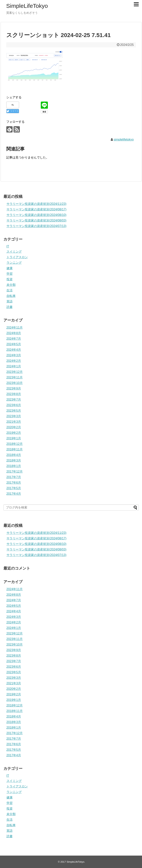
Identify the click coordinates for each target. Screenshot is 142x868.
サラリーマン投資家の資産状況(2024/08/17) (37, 209)
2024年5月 (14, 344)
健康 (10, 268)
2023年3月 (14, 416)
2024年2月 (14, 361)
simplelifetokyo (124, 139)
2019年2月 (14, 433)
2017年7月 (14, 477)
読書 (10, 307)
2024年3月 (14, 355)
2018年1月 (14, 466)
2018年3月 (14, 460)
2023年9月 (14, 388)
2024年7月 (14, 339)
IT (8, 246)
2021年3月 (14, 422)
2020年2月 (14, 427)
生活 (10, 290)
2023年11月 (15, 377)
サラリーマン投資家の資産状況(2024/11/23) (37, 204)
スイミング (14, 252)
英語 (10, 301)
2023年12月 (15, 372)
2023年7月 (14, 400)
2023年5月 (14, 411)
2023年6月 (14, 405)
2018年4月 (14, 455)
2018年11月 (15, 449)
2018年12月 (15, 444)
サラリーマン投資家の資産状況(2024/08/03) (37, 220)
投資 (10, 279)
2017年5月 (14, 488)
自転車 (11, 296)
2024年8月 (14, 333)
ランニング (14, 263)
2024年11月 (15, 328)
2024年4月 (14, 350)
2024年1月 (14, 366)
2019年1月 (14, 438)
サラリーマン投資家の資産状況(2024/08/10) (37, 215)
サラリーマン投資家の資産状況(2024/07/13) (37, 226)
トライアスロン (17, 257)
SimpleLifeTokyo (27, 6)
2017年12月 (15, 472)
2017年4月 (14, 494)
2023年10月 (15, 383)
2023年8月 (14, 394)
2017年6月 (14, 483)
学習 (10, 274)
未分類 (11, 285)
